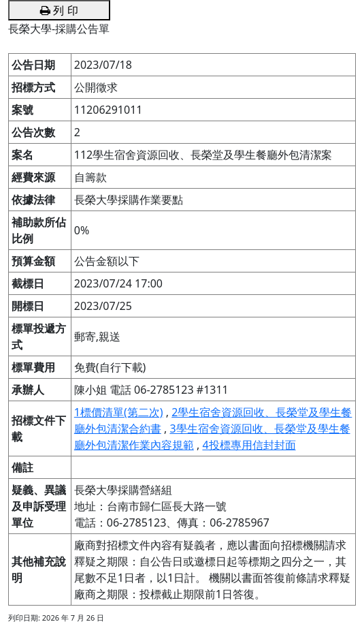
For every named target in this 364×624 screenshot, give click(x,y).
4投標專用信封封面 (249, 445)
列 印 (59, 10)
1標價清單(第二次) (119, 412)
